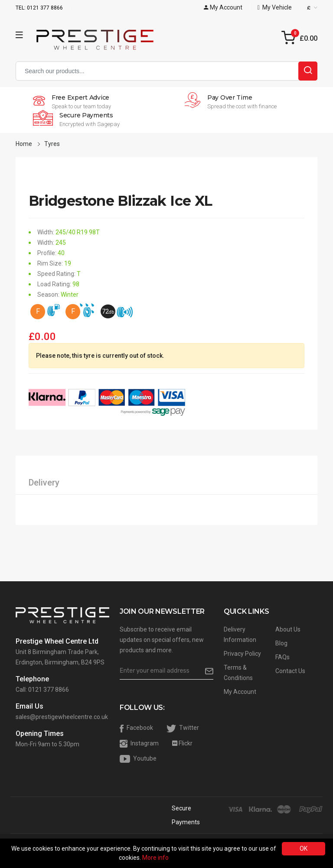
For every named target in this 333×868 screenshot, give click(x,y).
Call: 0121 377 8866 (42, 690)
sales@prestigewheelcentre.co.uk (62, 717)
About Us (288, 629)
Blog (281, 643)
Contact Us (290, 671)
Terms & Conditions (238, 673)
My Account (240, 692)
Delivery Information (240, 635)
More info (155, 858)
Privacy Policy (242, 654)
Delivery (44, 483)
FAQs (282, 657)
